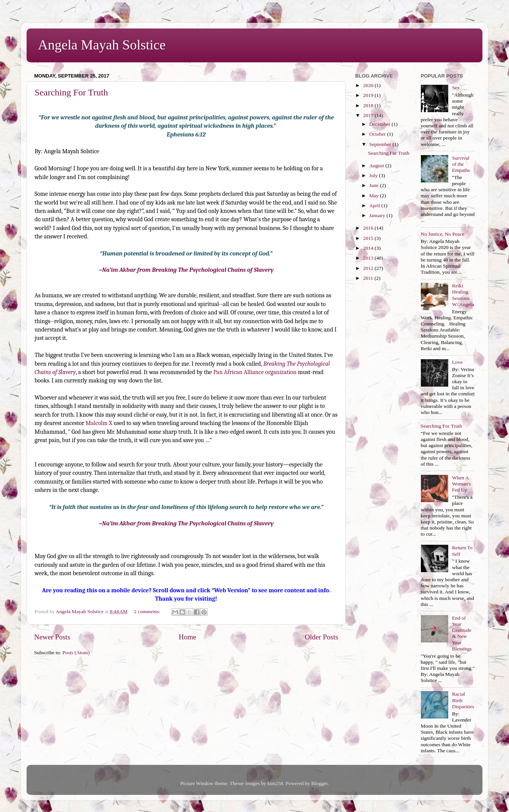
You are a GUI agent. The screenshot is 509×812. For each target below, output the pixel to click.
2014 (369, 248)
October (378, 134)
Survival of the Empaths (461, 164)
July (374, 175)
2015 (369, 238)
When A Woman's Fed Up (461, 484)
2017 (369, 115)
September (381, 144)
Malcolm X (99, 423)
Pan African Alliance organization (255, 372)
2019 (369, 95)
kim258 (275, 783)
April (375, 205)
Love (457, 362)
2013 (369, 258)
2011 (369, 278)
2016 (369, 228)
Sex (456, 88)
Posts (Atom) (76, 653)
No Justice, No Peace (443, 234)
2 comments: (148, 611)
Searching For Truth (71, 92)
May (375, 196)
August (377, 166)
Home (188, 637)
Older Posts (321, 637)
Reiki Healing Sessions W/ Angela (463, 295)
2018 (369, 105)
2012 (369, 268)
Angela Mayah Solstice (102, 45)
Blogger (319, 783)
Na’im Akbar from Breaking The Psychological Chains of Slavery (188, 270)
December (380, 124)
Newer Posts (52, 637)
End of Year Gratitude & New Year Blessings (462, 633)
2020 (369, 85)
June (375, 185)
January (378, 215)
